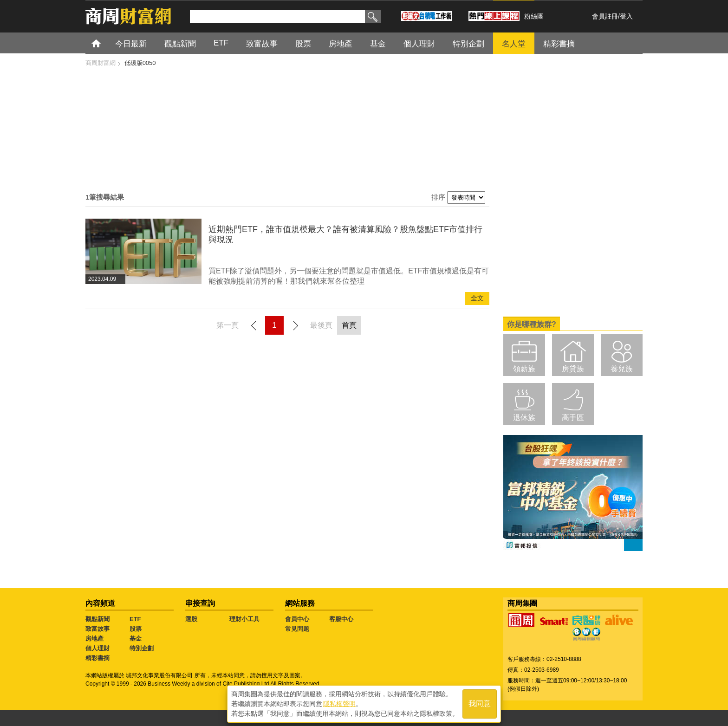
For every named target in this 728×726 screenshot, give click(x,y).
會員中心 (297, 619)
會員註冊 (605, 16)
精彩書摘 (559, 44)
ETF (221, 43)
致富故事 (262, 44)
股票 (303, 44)
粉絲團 (534, 16)
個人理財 (419, 44)
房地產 (341, 44)
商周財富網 (101, 63)
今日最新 (131, 44)
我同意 (480, 703)
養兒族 (622, 369)
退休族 (524, 418)
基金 (378, 44)
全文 (477, 298)
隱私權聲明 (339, 703)
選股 (191, 619)
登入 (626, 16)
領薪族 (524, 369)
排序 (438, 197)
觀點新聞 (180, 44)
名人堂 (514, 44)
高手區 (573, 418)
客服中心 (341, 619)
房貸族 (573, 369)
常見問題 (297, 629)
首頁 (105, 43)
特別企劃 (468, 44)
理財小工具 (244, 619)
